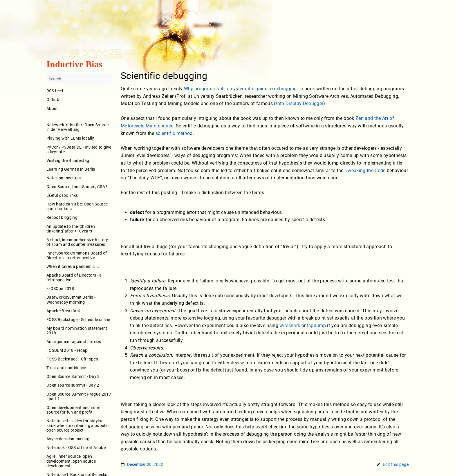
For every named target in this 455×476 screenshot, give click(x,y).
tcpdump (316, 326)
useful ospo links (62, 195)
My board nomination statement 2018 (77, 331)
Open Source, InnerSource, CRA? (77, 187)
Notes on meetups (64, 178)
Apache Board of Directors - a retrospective (74, 278)
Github (53, 100)
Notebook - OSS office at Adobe (76, 448)
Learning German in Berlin (71, 169)
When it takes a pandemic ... (73, 266)
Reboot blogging (62, 218)
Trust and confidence (66, 368)
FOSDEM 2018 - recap (67, 350)
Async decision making (68, 439)
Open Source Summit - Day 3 (73, 377)
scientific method (174, 133)
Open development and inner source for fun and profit (73, 410)
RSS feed (55, 91)
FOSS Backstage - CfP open (72, 359)
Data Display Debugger (299, 104)
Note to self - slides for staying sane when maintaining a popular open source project (78, 425)
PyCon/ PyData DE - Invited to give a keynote (79, 149)
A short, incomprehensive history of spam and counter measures (77, 242)
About (79, 112)
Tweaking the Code (365, 171)
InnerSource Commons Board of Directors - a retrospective (77, 255)
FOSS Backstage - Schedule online (78, 320)
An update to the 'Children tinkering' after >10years (71, 229)
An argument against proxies (74, 342)
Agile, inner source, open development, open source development (71, 461)
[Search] (79, 79)
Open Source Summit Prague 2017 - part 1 (79, 396)
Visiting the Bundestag (68, 161)
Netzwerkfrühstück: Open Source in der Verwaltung (77, 127)
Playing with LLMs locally (70, 138)
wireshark (290, 326)
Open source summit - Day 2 (73, 385)
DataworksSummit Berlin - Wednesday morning (71, 300)
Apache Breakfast (63, 311)
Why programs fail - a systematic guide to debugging (240, 89)
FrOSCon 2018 (60, 289)
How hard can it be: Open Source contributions (77, 207)
